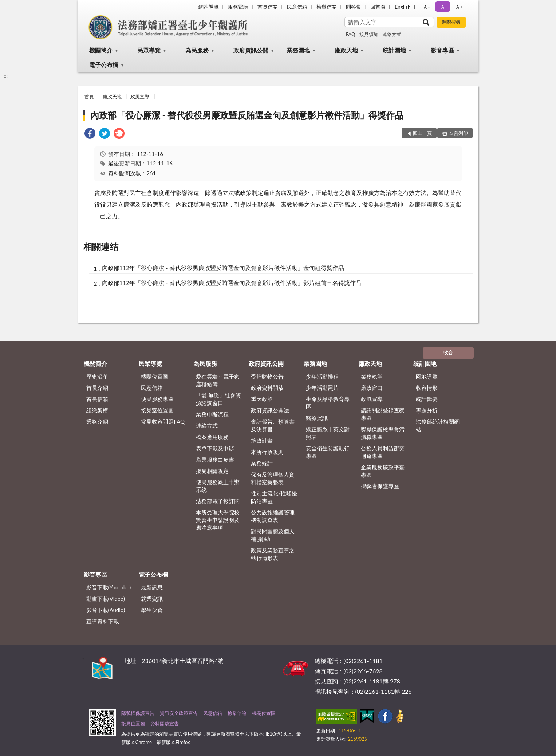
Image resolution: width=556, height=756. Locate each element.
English (403, 7)
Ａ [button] (443, 7)
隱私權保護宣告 (138, 713)
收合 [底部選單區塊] (448, 352)
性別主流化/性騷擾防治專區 (274, 497)
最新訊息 (152, 587)
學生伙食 (152, 610)
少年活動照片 (322, 388)
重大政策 (262, 399)
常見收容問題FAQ (163, 422)
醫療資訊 (317, 418)
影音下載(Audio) (106, 610)
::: (84, 5)
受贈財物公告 (267, 376)
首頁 (89, 97)
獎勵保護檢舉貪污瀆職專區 (383, 433)
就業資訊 (152, 599)
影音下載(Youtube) (109, 587)
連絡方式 (392, 34)
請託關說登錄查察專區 (383, 414)
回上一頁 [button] (422, 133)
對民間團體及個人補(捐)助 (273, 535)
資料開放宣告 (165, 724)
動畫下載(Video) (106, 599)
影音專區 (442, 50)
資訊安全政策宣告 (179, 713)
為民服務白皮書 (215, 459)
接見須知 (369, 34)
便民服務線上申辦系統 (218, 486)
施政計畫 (262, 440)
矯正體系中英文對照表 (328, 433)
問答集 (354, 7)
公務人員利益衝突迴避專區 (383, 452)
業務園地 (298, 50)
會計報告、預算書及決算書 (273, 425)
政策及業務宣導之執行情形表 (273, 554)
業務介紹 (97, 422)
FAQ (351, 34)
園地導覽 (427, 376)
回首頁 (378, 7)
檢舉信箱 (327, 7)
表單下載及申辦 (215, 448)
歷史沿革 (97, 376)
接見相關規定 (212, 471)
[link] (90, 134)
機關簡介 (101, 50)
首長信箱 (268, 7)
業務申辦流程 (212, 414)
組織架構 (97, 410)
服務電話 (238, 7)
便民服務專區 (157, 399)
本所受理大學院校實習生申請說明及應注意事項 (218, 520)
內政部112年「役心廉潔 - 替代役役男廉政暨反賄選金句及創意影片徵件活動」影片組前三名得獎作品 (232, 283)
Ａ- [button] (426, 7)
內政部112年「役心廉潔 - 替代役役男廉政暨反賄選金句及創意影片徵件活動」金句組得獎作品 (223, 268)
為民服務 (197, 50)
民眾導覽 (149, 50)
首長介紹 (97, 388)
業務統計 (262, 463)
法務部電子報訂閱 (218, 501)
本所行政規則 (267, 452)
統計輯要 (427, 399)
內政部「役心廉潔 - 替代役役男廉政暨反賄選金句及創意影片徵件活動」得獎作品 (247, 115)
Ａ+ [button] (459, 7)
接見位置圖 (133, 724)
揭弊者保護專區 (380, 486)
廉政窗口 (372, 388)
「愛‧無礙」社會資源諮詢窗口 (218, 399)
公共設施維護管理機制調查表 (273, 516)
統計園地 (394, 50)
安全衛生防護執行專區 (328, 452)
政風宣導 (140, 97)
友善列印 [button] (458, 133)
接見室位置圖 (157, 410)
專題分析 (427, 410)
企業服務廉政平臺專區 (383, 471)
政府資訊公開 (251, 50)
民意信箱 (297, 7)
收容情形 (427, 388)
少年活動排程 (322, 376)
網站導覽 (209, 7)
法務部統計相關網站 (438, 425)
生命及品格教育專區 (328, 403)
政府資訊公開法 (270, 410)
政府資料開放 (267, 388)
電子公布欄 (104, 65)
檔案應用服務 (212, 437)
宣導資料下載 (103, 621)
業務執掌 (372, 376)
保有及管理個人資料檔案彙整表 (273, 478)
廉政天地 (346, 50)
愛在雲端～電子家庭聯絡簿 (218, 380)
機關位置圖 (155, 376)
